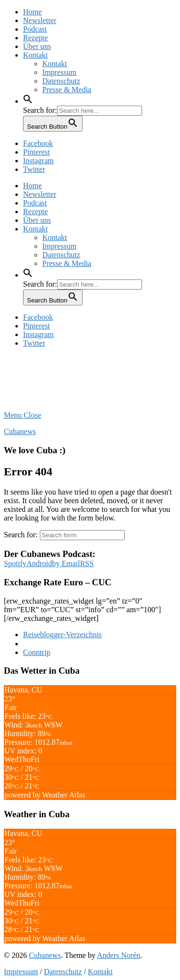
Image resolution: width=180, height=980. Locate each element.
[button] (28, 101)
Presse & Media (67, 90)
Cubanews (20, 431)
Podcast (35, 29)
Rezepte (36, 38)
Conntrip (37, 652)
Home (32, 12)
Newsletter (40, 20)
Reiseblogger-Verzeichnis (62, 635)
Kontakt (36, 55)
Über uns (37, 46)
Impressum (59, 72)
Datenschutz (61, 81)
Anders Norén (119, 955)
